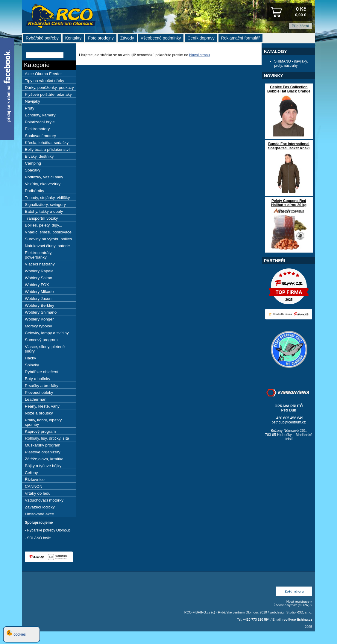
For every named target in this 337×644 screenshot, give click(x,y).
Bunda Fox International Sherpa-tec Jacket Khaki (289, 146)
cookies (16, 634)
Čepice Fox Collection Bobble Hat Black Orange (289, 89)
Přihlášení (300, 26)
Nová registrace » (299, 602)
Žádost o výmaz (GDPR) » (293, 605)
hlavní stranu (199, 55)
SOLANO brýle (39, 538)
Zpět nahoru (294, 591)
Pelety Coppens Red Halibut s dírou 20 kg (289, 203)
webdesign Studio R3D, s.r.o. (291, 612)
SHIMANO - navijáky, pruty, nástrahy (291, 63)
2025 (309, 627)
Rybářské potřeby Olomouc (49, 530)
